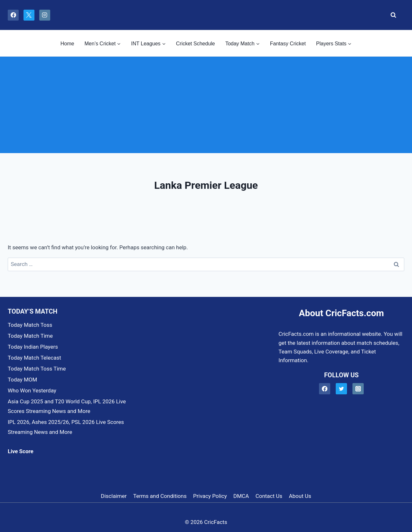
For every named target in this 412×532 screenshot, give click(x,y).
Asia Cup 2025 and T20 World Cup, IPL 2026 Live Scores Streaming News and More (67, 406)
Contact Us (269, 496)
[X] (29, 15)
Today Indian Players (33, 347)
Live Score (21, 451)
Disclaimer (114, 496)
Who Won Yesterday (32, 390)
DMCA (241, 496)
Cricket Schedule (196, 44)
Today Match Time (30, 336)
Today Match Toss (30, 325)
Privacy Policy (210, 496)
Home (67, 44)
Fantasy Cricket (288, 44)
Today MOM (22, 380)
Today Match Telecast (34, 358)
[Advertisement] (206, 105)
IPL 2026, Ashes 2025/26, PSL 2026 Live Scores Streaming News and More (66, 427)
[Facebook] (13, 15)
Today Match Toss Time (37, 369)
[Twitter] (341, 389)
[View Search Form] (392, 15)
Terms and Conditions (160, 496)
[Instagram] (45, 15)
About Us (300, 496)
